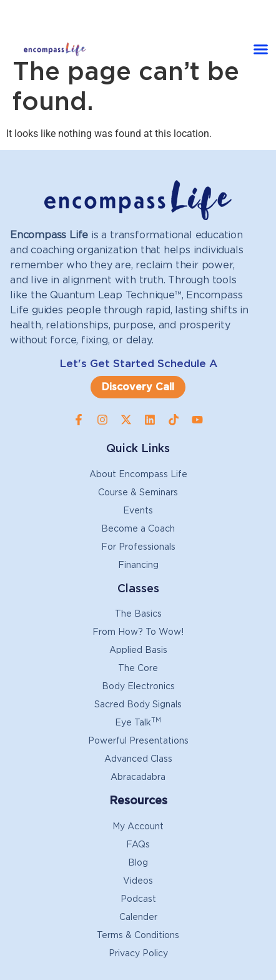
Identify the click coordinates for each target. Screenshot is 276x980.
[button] (261, 49)
